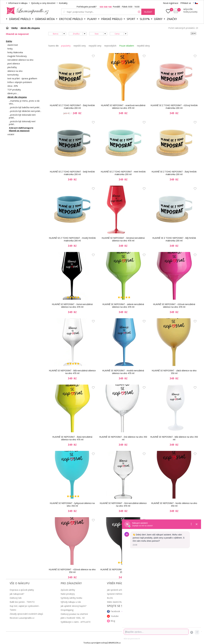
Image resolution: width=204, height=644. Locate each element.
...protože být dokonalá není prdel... (22, 116)
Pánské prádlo (112, 19)
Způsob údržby (68, 590)
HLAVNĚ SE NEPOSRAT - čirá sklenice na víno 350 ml (123, 438)
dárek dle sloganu (17, 97)
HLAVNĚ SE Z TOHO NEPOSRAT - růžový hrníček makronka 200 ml (174, 107)
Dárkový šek (16, 598)
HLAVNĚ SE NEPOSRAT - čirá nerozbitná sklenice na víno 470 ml (123, 504)
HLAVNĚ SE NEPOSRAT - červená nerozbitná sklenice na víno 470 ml (123, 239)
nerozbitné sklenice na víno (20, 60)
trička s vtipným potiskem (20, 82)
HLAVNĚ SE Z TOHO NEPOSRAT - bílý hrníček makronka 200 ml (174, 239)
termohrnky (13, 75)
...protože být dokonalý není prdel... (22, 123)
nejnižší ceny (80, 46)
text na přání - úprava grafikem (22, 78)
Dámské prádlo (20, 19)
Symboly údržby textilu (71, 598)
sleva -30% (13, 86)
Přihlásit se (186, 3)
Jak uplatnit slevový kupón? (73, 606)
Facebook (115, 611)
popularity (66, 46)
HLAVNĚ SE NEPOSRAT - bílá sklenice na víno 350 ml (174, 438)
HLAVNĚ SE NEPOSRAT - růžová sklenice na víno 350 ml (72, 571)
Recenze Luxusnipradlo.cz (22, 618)
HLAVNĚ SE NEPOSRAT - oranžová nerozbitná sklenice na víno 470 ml (123, 107)
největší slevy (143, 46)
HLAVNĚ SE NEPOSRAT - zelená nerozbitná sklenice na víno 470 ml (123, 306)
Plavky (92, 19)
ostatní (11, 134)
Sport (131, 19)
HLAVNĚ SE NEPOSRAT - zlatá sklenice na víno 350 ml (174, 372)
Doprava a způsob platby (22, 590)
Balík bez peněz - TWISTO (22, 602)
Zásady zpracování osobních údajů (26, 614)
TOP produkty (14, 90)
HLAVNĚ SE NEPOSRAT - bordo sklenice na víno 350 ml (174, 504)
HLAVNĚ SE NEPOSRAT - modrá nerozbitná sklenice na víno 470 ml (123, 372)
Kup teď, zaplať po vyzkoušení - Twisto (25, 608)
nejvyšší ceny (95, 46)
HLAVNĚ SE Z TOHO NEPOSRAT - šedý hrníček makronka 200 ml (72, 173)
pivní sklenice (14, 64)
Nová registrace (171, 3)
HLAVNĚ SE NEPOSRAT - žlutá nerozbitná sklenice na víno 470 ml (72, 438)
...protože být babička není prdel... (25, 107)
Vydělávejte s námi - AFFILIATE (76, 622)
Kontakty (63, 3)
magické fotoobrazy (17, 56)
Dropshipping (67, 610)
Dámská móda (45, 19)
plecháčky (12, 67)
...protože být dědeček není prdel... (25, 111)
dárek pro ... (13, 93)
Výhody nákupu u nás (71, 602)
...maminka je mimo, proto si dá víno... (24, 102)
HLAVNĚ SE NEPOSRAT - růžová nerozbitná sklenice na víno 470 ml (174, 306)
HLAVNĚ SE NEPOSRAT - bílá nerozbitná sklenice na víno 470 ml (72, 372)
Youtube (115, 616)
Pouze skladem (127, 46)
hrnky (10, 49)
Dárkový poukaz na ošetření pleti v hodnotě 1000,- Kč (74, 616)
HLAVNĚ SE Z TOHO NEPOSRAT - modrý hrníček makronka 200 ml (72, 239)
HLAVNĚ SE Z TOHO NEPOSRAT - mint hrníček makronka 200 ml (123, 173)
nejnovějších (110, 46)
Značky (172, 19)
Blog (113, 621)
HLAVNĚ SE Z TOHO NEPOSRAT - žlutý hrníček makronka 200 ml (72, 107)
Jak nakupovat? (17, 594)
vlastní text (13, 45)
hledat (148, 12)
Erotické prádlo (71, 19)
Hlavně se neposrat (19, 131)
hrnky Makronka (15, 52)
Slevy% (145, 19)
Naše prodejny (68, 594)
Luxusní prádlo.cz (27, 11)
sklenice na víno (15, 71)
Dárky (158, 19)
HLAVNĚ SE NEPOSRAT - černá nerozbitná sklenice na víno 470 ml (72, 306)
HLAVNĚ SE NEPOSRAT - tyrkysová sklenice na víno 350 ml (72, 504)
